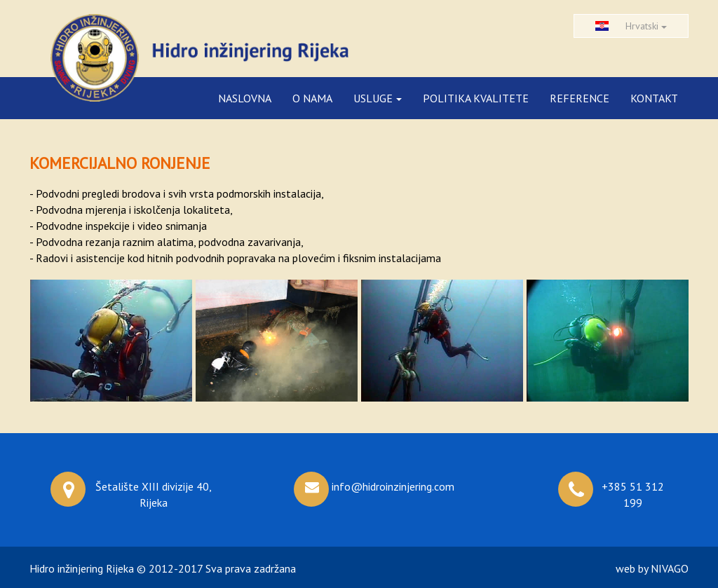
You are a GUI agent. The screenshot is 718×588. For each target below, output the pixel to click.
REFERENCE (580, 98)
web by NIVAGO (652, 568)
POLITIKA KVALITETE (476, 98)
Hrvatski (631, 26)
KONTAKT (654, 98)
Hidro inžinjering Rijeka (82, 568)
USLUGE (378, 98)
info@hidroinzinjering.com (393, 486)
